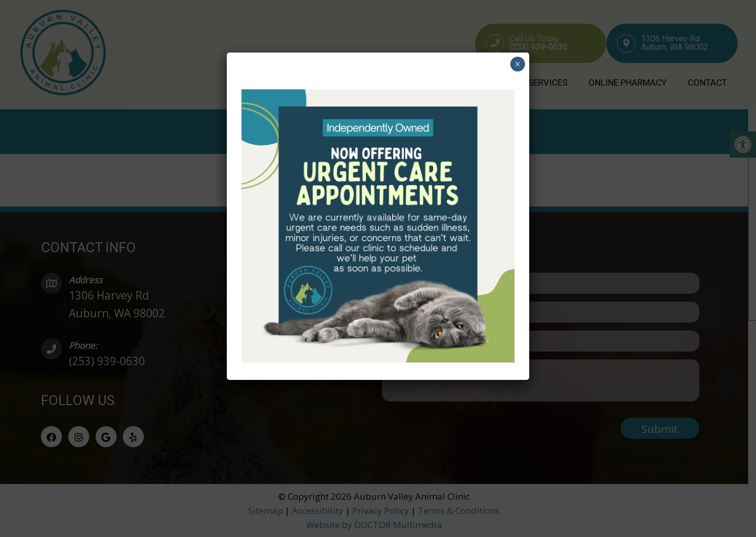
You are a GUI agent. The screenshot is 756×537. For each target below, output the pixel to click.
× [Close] (517, 64)
